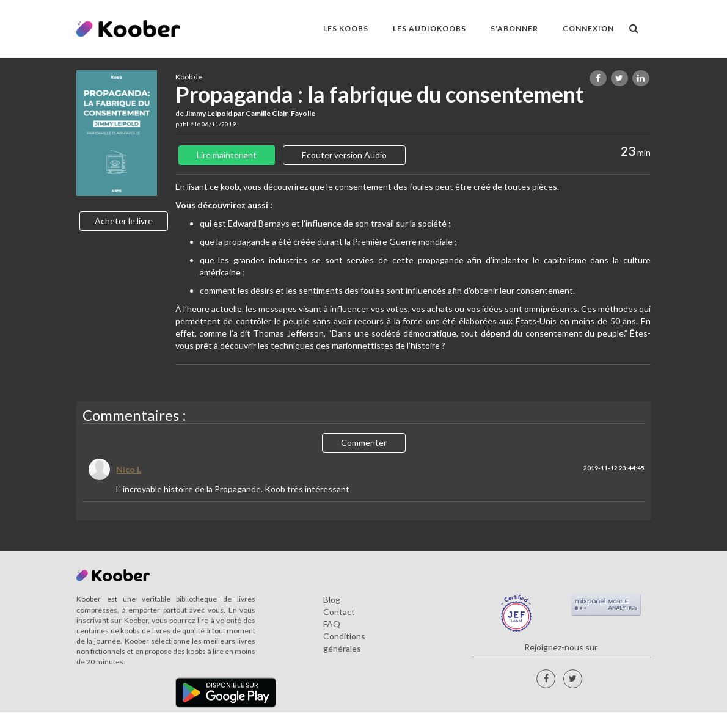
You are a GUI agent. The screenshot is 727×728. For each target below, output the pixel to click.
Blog (332, 599)
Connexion (588, 28)
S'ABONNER (514, 28)
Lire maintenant (227, 155)
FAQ (332, 624)
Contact (339, 612)
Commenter (364, 442)
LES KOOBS (346, 28)
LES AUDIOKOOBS (429, 28)
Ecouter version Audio (344, 155)
